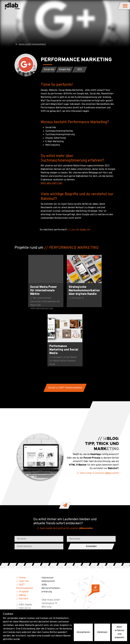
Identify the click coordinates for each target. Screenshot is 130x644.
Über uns (24, 522)
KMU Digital (25, 546)
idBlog (108, 414)
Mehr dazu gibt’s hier (52, 183)
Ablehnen (102, 632)
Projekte (24, 533)
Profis (83, 230)
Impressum (47, 519)
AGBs (44, 526)
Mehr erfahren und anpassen (119, 632)
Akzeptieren (83, 632)
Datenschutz (48, 522)
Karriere (24, 540)
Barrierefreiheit (25, 560)
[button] (125, 6)
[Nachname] (91, 480)
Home (22, 519)
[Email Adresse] (39, 487)
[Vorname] (39, 480)
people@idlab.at (50, 557)
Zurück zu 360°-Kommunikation (31, 44)
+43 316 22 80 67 (51, 554)
